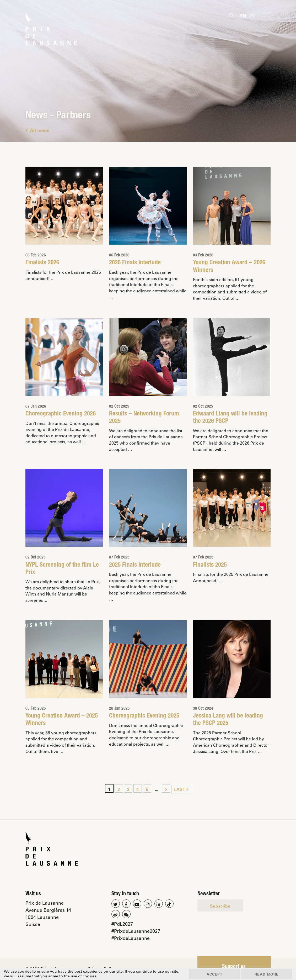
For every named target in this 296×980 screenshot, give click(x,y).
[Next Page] (166, 789)
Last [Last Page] (181, 790)
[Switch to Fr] (252, 15)
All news (37, 130)
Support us (234, 967)
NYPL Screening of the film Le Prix (62, 569)
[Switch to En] (243, 15)
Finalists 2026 (43, 263)
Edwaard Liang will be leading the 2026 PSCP (230, 418)
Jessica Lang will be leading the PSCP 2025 (228, 721)
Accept (212, 974)
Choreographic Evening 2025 (144, 717)
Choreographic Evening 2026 (61, 414)
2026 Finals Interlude (135, 263)
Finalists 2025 (210, 565)
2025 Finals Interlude (135, 565)
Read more (266, 974)
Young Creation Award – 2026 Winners (229, 267)
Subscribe (220, 906)
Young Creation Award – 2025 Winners (62, 721)
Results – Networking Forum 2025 (145, 418)
